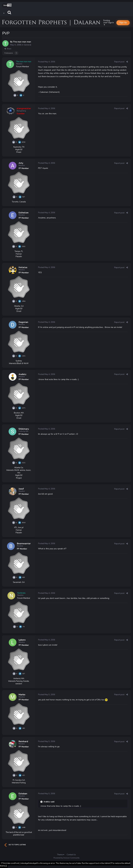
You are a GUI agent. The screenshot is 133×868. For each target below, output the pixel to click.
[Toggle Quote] (42, 802)
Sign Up (123, 23)
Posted (47, 62)
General (28, 45)
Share (8, 49)
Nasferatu (21, 593)
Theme (61, 855)
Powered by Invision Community (66, 858)
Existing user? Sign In (109, 23)
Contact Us (71, 855)
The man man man (22, 42)
